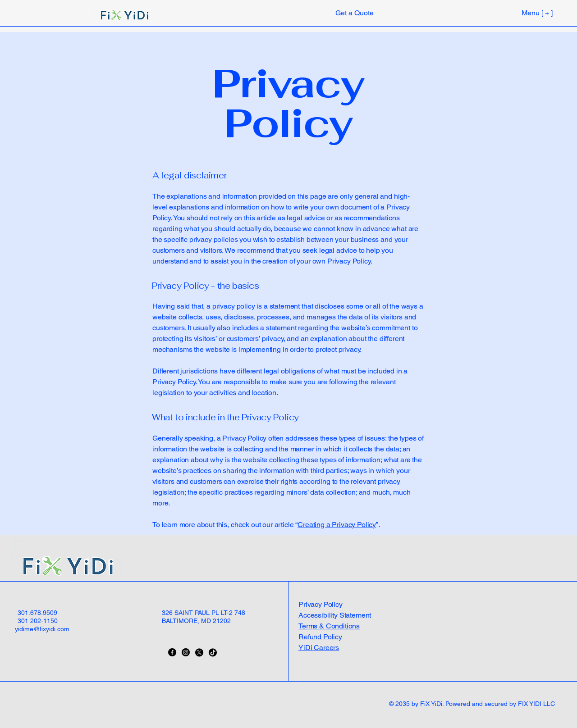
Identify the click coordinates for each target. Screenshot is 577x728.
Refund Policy (320, 637)
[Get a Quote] (354, 13)
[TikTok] (213, 652)
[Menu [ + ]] (522, 13)
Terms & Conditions (329, 626)
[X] (199, 652)
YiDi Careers (319, 648)
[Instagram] (186, 652)
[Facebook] (172, 652)
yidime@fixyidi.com (42, 629)
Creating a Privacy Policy (337, 525)
